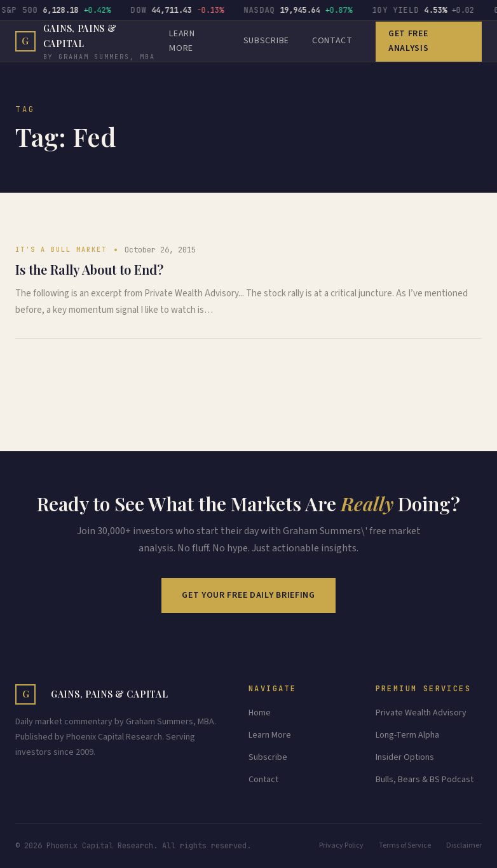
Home (260, 713)
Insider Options (405, 757)
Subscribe (266, 41)
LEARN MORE (182, 41)
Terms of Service (405, 845)
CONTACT (332, 41)
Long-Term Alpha (407, 735)
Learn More (270, 735)
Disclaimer (464, 845)
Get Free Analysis (409, 41)
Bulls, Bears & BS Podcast (425, 780)
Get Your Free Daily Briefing (248, 595)
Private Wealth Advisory (421, 713)
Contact (263, 780)
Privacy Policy (341, 845)
